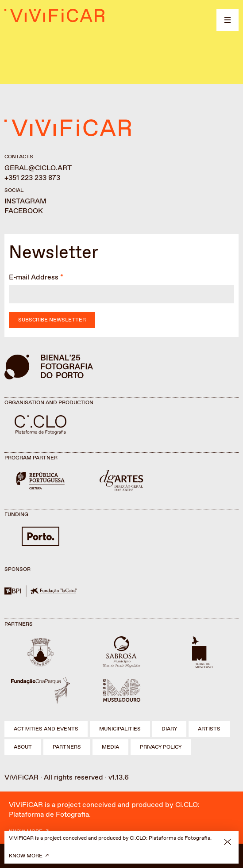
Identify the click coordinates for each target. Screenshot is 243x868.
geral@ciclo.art (38, 168)
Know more (26, 856)
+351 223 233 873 (32, 178)
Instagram (25, 201)
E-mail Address (34, 277)
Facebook (24, 211)
